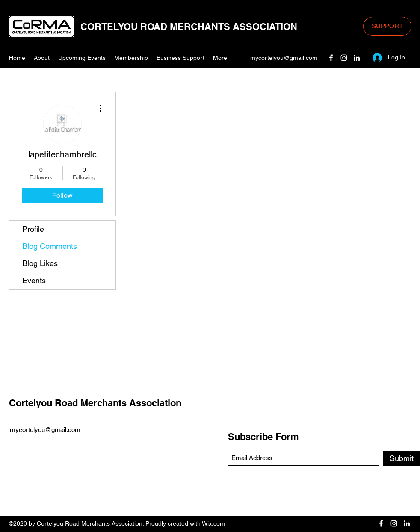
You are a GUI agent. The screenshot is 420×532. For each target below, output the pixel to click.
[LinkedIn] (357, 58)
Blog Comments (50, 246)
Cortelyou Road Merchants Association (95, 403)
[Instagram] (344, 58)
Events (34, 280)
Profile (33, 229)
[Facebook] (331, 58)
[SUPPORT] (387, 26)
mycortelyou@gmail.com (284, 58)
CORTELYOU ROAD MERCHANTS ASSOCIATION (189, 27)
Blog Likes (40, 263)
